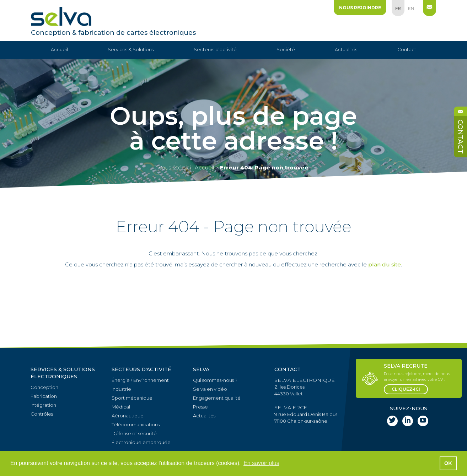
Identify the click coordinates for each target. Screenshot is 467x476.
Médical (121, 407)
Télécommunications (136, 424)
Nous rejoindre (360, 8)
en (411, 8)
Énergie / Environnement (140, 380)
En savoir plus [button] (261, 463)
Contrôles (42, 414)
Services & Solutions (131, 49)
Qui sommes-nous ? (215, 380)
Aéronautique (128, 416)
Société (286, 49)
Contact (407, 49)
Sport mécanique (132, 398)
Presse (200, 407)
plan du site (385, 264)
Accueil (59, 49)
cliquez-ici (406, 389)
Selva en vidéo (210, 389)
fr (398, 8)
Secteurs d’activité (215, 49)
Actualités (346, 49)
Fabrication (44, 396)
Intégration (43, 405)
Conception (44, 387)
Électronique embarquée (141, 442)
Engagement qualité (217, 398)
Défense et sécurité (134, 433)
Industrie (121, 389)
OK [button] (448, 463)
